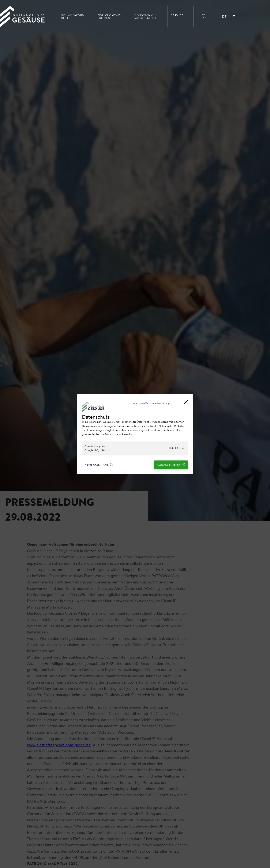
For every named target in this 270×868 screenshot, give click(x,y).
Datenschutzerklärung (157, 403)
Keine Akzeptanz (99, 464)
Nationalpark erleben (109, 16)
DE (224, 16)
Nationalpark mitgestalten (146, 16)
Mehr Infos (177, 448)
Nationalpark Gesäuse (72, 16)
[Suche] (204, 16)
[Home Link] (22, 26)
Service (177, 15)
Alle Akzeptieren (171, 464)
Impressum (139, 403)
